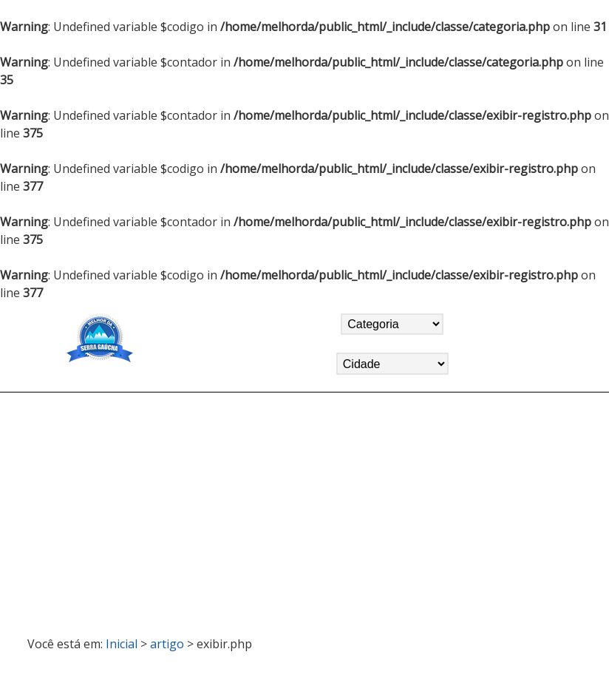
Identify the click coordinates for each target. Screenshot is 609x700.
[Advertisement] (304, 508)
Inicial (122, 644)
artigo (167, 644)
